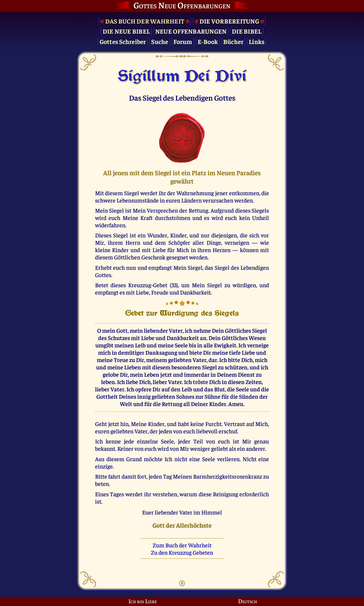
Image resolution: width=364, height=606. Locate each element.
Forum (183, 41)
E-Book (208, 41)
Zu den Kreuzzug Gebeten (182, 552)
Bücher (233, 41)
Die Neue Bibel (126, 31)
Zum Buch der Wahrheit (182, 545)
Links (257, 41)
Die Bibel (247, 31)
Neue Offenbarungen (191, 31)
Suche (160, 41)
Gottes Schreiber (123, 41)
